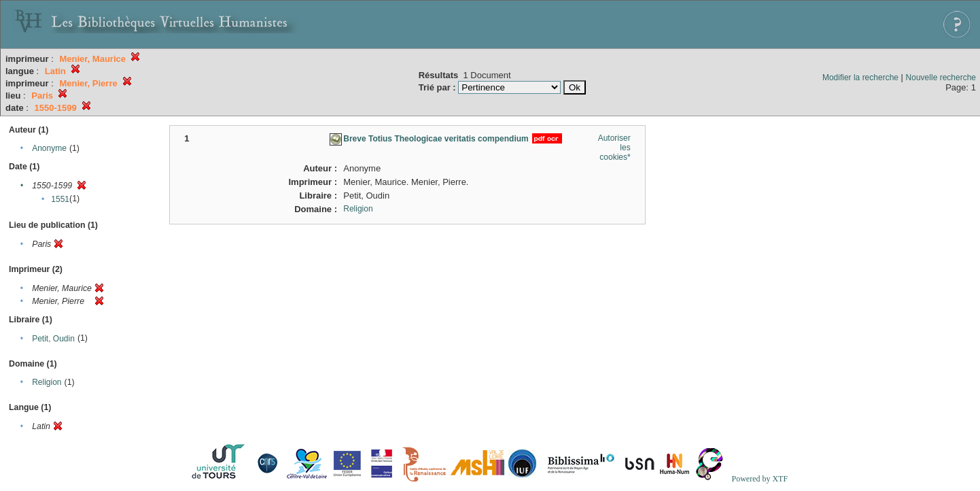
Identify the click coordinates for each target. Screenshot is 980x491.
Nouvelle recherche (941, 78)
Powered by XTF (759, 479)
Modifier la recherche (860, 78)
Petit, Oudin (53, 339)
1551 (60, 199)
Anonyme (49, 148)
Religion (47, 382)
